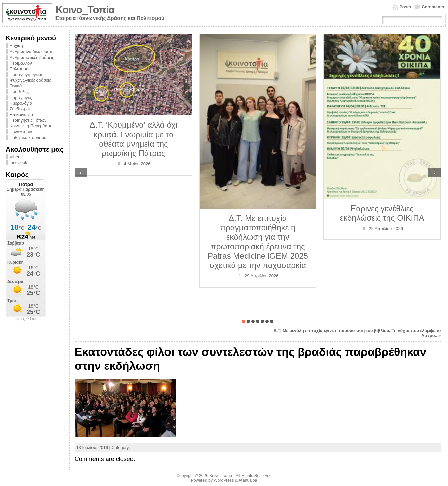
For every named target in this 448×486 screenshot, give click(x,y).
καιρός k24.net (26, 319)
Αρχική (16, 46)
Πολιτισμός (20, 69)
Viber (15, 157)
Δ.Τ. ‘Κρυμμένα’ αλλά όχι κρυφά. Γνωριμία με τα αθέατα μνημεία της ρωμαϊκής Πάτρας (134, 139)
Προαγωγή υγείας (27, 74)
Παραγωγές (21, 97)
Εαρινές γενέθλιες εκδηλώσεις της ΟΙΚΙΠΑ (382, 213)
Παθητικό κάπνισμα (28, 137)
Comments (433, 7)
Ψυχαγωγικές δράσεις (30, 80)
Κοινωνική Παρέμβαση (31, 126)
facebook (18, 163)
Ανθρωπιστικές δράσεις (32, 57)
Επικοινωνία (21, 115)
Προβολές (19, 92)
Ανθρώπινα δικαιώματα (32, 52)
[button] (244, 321)
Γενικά (16, 86)
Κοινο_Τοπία (85, 10)
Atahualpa (248, 480)
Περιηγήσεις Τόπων (28, 120)
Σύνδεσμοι (20, 109)
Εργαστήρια (21, 132)
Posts (405, 7)
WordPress (224, 480)
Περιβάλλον (21, 63)
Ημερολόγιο (21, 103)
